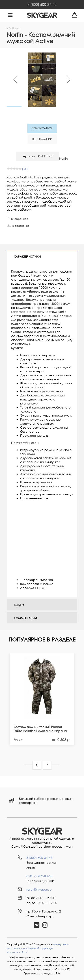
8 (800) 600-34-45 (42, 4)
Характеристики (27, 256)
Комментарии (25, 618)
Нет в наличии (42, 139)
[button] (37, 765)
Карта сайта (17, 952)
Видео (19, 605)
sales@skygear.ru (39, 889)
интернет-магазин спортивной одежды (38, 946)
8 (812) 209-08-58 (39, 876)
